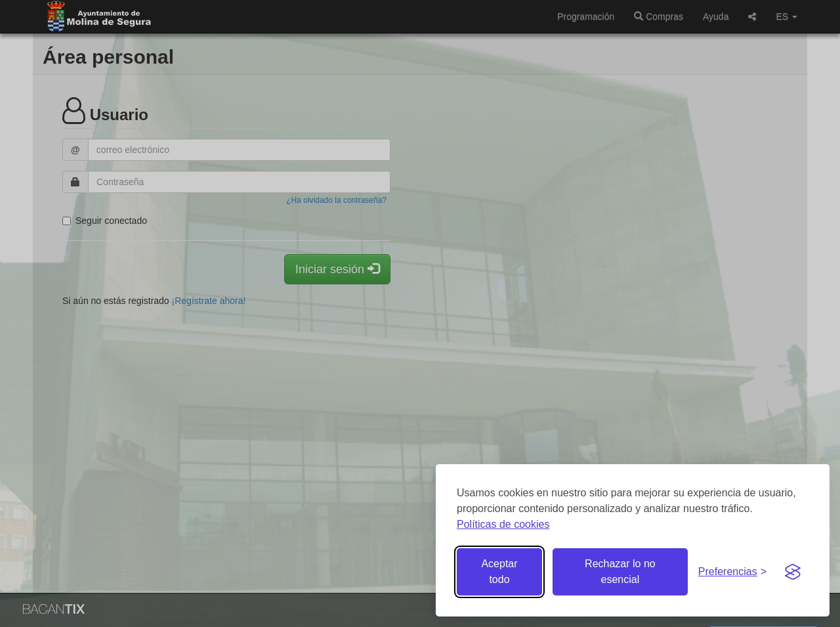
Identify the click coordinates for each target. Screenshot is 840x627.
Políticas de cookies (503, 524)
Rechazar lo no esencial (620, 572)
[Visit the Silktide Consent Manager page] (793, 572)
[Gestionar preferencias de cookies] (732, 572)
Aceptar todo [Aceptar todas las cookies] (499, 572)
